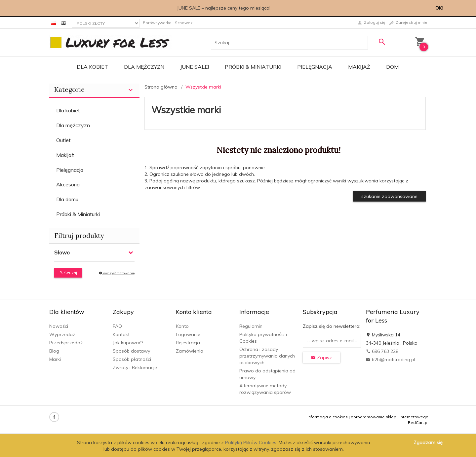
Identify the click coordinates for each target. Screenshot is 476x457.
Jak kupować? (128, 343)
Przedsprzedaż (66, 343)
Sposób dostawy (131, 351)
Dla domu (67, 199)
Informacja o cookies (328, 417)
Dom (392, 67)
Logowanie (188, 334)
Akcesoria (68, 184)
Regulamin (251, 326)
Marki (55, 359)
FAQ (117, 326)
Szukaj (68, 273)
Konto (182, 326)
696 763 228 (382, 351)
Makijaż (359, 67)
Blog (54, 351)
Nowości (59, 326)
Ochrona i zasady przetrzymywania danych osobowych (267, 356)
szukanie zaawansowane (389, 196)
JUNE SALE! (195, 67)
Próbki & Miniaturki (253, 67)
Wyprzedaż (62, 334)
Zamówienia (190, 351)
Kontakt (121, 334)
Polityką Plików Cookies (251, 442)
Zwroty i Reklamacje (135, 367)
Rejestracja (188, 343)
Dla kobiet (92, 67)
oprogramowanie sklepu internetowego (390, 417)
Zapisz (321, 358)
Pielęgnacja (315, 67)
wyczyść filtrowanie (117, 273)
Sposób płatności (132, 359)
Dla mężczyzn (144, 67)
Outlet (63, 140)
